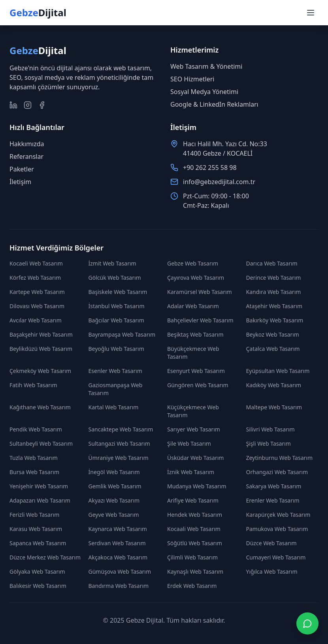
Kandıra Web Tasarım (274, 292)
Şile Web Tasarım (189, 443)
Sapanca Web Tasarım (38, 543)
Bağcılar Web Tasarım (116, 320)
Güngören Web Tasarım (198, 385)
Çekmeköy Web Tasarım (40, 371)
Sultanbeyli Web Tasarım (41, 443)
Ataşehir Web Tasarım (274, 306)
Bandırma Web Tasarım (119, 586)
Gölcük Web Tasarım (115, 278)
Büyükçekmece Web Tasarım (193, 353)
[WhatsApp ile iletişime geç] (307, 623)
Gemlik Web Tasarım (115, 486)
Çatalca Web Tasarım (273, 349)
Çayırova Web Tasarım (196, 278)
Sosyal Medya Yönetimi (204, 92)
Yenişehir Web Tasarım (39, 486)
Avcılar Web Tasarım (36, 320)
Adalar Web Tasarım (193, 306)
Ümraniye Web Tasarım (119, 458)
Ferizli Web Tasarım (34, 515)
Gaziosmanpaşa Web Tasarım (116, 389)
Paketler (22, 169)
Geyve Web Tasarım (114, 515)
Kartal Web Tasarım (114, 407)
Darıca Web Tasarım (272, 263)
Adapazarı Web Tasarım (40, 500)
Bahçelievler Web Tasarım (200, 320)
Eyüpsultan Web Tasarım (278, 371)
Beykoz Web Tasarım (273, 334)
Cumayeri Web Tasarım (276, 557)
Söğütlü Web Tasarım (195, 543)
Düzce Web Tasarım (271, 543)
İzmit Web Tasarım (112, 263)
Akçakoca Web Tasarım (118, 557)
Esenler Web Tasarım (115, 371)
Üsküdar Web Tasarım (195, 458)
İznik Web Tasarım (191, 472)
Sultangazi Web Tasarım (119, 443)
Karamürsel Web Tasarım (200, 292)
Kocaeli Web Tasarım (36, 263)
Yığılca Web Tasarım (272, 572)
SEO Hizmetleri (192, 79)
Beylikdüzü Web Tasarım (41, 349)
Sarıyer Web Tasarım (194, 429)
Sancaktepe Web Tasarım (121, 429)
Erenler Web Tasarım (273, 500)
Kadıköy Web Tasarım (274, 385)
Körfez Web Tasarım (35, 278)
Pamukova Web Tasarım (277, 529)
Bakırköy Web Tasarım (275, 320)
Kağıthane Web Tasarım (40, 407)
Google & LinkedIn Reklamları (214, 104)
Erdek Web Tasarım (192, 586)
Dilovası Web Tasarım (37, 306)
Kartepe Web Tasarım (37, 292)
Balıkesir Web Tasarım (38, 586)
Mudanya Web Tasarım (197, 486)
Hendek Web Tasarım (195, 515)
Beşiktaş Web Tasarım (195, 334)
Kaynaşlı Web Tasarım (195, 572)
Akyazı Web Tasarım (114, 500)
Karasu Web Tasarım (36, 529)
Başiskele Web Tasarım (118, 292)
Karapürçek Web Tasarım (278, 515)
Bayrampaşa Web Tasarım (122, 334)
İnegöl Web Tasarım (114, 472)
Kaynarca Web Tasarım (118, 529)
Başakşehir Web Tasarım (41, 334)
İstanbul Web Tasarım (117, 306)
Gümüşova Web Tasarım (120, 572)
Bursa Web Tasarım (34, 472)
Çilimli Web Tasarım (192, 557)
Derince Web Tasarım (274, 278)
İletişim (20, 182)
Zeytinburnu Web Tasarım (280, 458)
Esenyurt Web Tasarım (196, 371)
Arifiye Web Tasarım (193, 500)
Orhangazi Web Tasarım (277, 472)
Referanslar (26, 156)
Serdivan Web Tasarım (117, 543)
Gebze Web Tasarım (193, 263)
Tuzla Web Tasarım (34, 458)
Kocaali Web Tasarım (194, 529)
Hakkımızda (27, 144)
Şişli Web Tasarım (269, 443)
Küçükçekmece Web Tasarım (193, 411)
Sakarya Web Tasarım (274, 486)
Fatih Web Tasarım (33, 385)
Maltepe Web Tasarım (274, 407)
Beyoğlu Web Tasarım (116, 349)
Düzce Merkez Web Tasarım (45, 557)
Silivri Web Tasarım (271, 429)
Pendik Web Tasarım (36, 429)
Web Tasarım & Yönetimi (206, 66)
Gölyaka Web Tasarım (37, 572)
